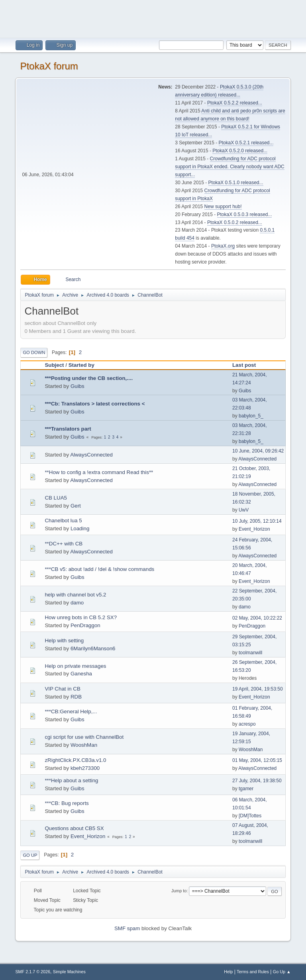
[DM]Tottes (250, 816)
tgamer (246, 789)
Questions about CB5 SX (74, 828)
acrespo (247, 724)
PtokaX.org (223, 246)
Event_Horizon (254, 529)
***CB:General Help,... (71, 711)
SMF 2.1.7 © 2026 (33, 972)
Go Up (30, 855)
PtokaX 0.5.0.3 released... (245, 214)
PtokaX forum (49, 66)
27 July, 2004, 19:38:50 (257, 781)
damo (77, 603)
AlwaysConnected (91, 455)
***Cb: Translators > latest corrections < (95, 404)
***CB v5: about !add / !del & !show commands (99, 569)
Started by (81, 365)
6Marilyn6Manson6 (93, 648)
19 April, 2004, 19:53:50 (258, 689)
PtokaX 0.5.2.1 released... (246, 143)
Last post (244, 365)
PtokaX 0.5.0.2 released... (235, 222)
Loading (80, 528)
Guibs (77, 386)
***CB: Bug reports (67, 803)
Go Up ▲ (282, 972)
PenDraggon (85, 625)
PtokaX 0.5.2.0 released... (240, 151)
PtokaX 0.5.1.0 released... (236, 183)
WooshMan (84, 745)
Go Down (34, 352)
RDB (76, 697)
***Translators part (68, 429)
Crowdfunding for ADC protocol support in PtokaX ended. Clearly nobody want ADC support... (229, 167)
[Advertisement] (153, 18)
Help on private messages (75, 666)
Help (228, 972)
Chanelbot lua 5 (63, 521)
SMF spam (127, 928)
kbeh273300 (85, 768)
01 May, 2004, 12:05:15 (257, 760)
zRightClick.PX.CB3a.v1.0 (75, 760)
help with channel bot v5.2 (75, 595)
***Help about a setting (71, 780)
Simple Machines (69, 972)
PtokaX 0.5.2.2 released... (235, 103)
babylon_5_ (251, 416)
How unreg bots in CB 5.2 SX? (81, 617)
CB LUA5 (56, 498)
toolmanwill (250, 653)
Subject (54, 365)
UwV (244, 510)
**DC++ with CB (64, 544)
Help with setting (64, 641)
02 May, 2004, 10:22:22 (257, 618)
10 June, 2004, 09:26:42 (258, 451)
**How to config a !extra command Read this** (99, 472)
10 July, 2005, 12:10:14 (257, 521)
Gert (76, 506)
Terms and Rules (253, 972)
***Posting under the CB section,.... (89, 378)
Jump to (179, 891)
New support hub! (223, 207)
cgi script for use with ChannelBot (84, 737)
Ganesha (81, 674)
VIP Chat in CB (62, 689)
